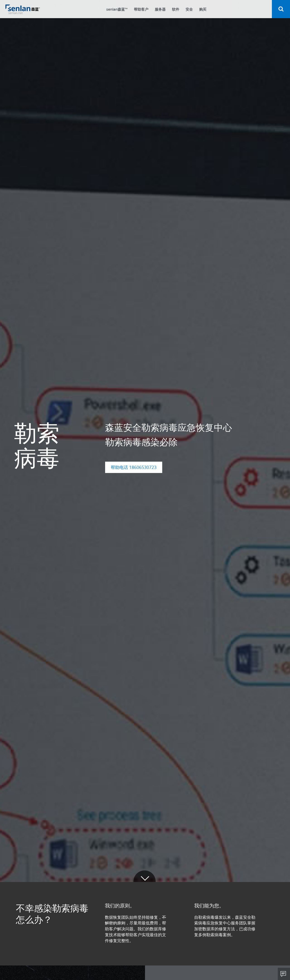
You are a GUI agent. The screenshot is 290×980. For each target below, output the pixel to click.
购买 (203, 9)
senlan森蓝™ (117, 9)
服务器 (160, 9)
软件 (176, 9)
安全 (189, 9)
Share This (284, 974)
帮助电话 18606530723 (134, 467)
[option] (145, 441)
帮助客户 (141, 9)
